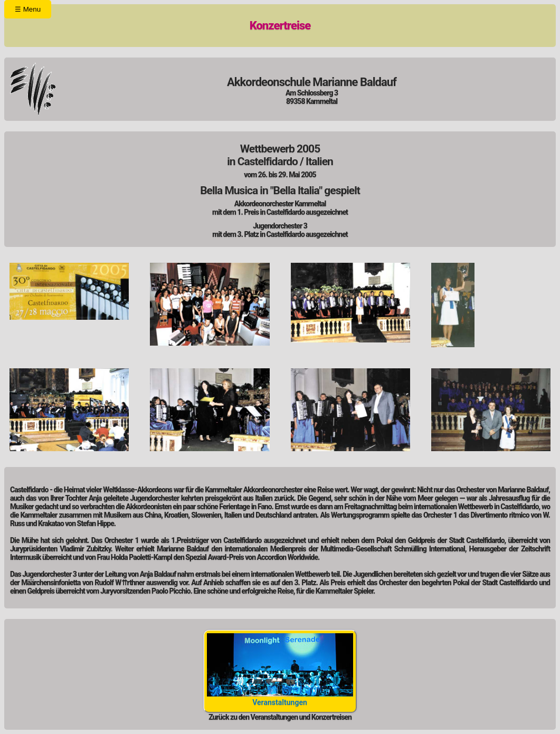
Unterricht (236, 28)
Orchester (142, 28)
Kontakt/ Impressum (332, 28)
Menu (28, 9)
